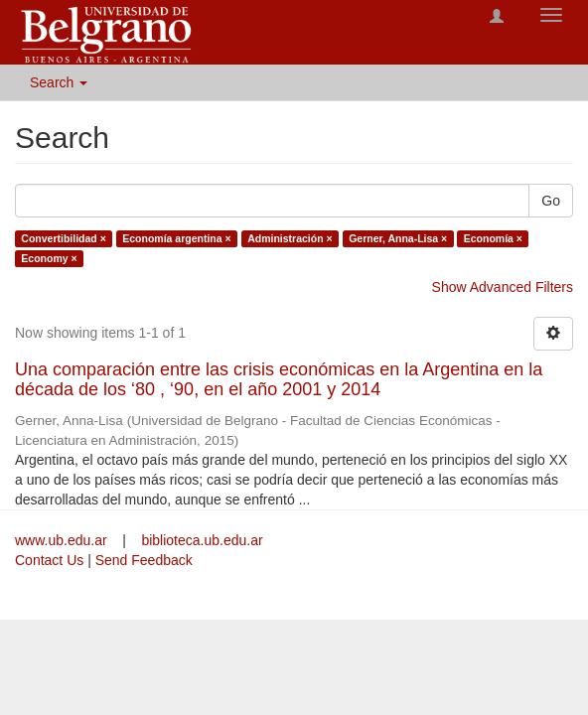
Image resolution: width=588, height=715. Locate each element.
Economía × (493, 238)
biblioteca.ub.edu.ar (202, 540)
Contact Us (49, 560)
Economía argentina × (176, 238)
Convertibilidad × (63, 238)
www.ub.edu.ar (63, 540)
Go (551, 201)
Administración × (290, 238)
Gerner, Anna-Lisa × (398, 238)
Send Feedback (144, 560)
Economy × (49, 258)
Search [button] (59, 82)
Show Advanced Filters (503, 287)
